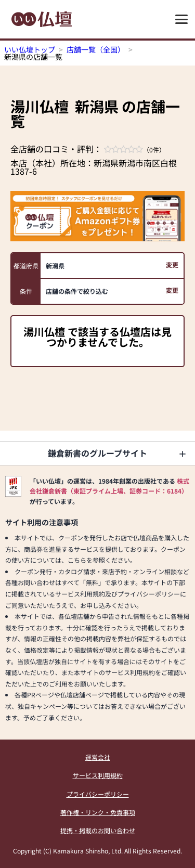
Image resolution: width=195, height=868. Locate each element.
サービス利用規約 (98, 775)
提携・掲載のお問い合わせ (98, 830)
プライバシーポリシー (98, 794)
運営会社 (98, 757)
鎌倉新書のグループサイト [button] (97, 453)
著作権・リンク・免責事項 (98, 812)
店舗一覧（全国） (96, 49)
